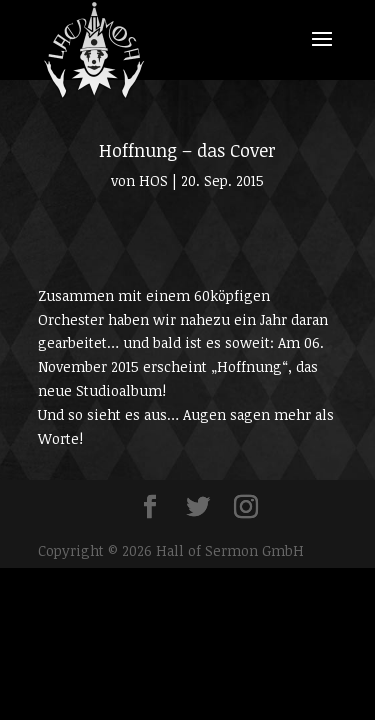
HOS (153, 180)
